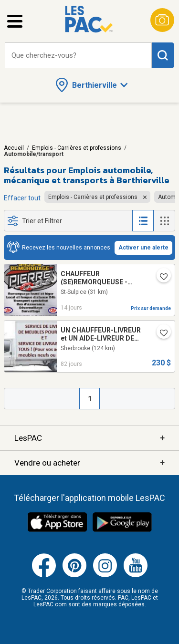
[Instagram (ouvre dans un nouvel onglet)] (105, 575)
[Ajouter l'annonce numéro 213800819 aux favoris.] (160, 333)
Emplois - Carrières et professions (77, 148)
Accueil (14, 148)
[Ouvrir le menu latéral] (15, 21)
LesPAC (89, 438)
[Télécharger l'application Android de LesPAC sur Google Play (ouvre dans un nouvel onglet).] (122, 530)
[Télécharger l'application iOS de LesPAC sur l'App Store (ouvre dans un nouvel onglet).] (57, 530)
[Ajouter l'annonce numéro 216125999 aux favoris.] (160, 277)
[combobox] (78, 56)
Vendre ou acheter (89, 463)
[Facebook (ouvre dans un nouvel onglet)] (44, 575)
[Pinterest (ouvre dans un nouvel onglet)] (74, 575)
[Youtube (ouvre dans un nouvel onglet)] (136, 575)
